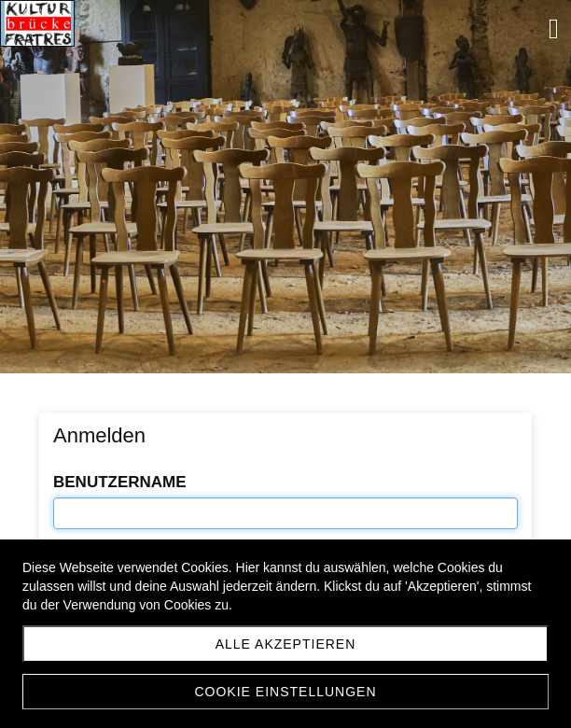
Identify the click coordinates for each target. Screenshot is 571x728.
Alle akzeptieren (286, 644)
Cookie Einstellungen (285, 692)
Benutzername (120, 482)
